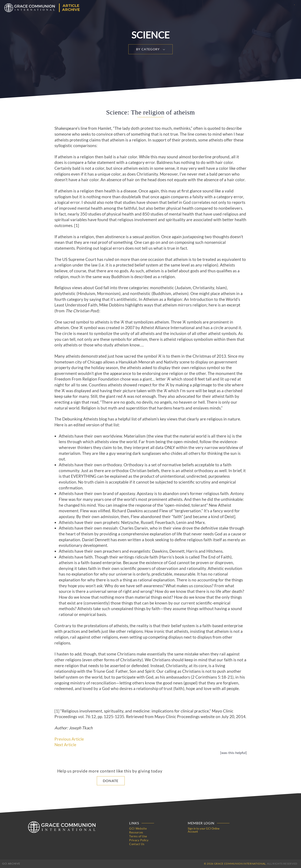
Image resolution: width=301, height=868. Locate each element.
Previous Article (69, 739)
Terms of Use (138, 836)
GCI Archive (11, 864)
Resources (136, 832)
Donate (111, 781)
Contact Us (137, 844)
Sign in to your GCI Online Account (204, 830)
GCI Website (138, 828)
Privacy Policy (139, 840)
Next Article (65, 745)
